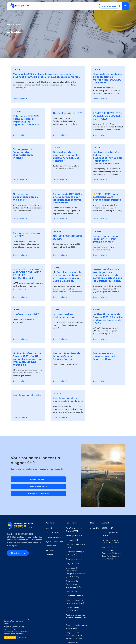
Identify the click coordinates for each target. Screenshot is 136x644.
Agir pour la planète (54, 541)
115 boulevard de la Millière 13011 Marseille (111, 541)
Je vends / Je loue (53, 533)
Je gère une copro (54, 537)
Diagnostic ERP (72, 643)
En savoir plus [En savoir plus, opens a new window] (19, 634)
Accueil (49, 528)
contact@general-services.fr (110, 534)
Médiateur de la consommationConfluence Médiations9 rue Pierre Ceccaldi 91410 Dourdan (112, 553)
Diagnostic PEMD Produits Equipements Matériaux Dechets (75, 635)
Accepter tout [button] (10, 637)
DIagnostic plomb (74, 563)
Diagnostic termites (74, 559)
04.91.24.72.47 (107, 528)
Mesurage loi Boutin (74, 540)
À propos (50, 550)
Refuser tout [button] (23, 637)
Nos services (51, 546)
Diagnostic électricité (75, 596)
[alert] (16, 630)
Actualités (95, 528)
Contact (49, 555)
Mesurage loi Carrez (74, 535)
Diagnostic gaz (72, 591)
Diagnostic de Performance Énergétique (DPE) (74, 584)
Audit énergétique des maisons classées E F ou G (76, 618)
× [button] (28, 619)
